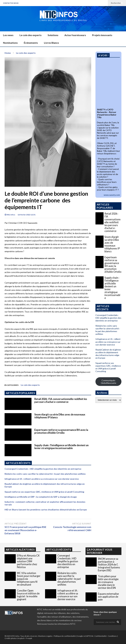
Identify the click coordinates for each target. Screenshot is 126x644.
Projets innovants (102, 35)
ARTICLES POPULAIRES (20, 393)
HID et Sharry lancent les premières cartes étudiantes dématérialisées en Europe (46, 510)
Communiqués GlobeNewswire (109, 382)
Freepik (29, 638)
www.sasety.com (112, 195)
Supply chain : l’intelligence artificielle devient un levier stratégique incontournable (61, 447)
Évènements (31, 43)
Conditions (112, 636)
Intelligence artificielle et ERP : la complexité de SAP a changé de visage (41, 497)
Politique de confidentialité (65, 636)
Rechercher (117, 3)
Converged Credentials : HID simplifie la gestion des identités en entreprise (43, 469)
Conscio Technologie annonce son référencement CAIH (72, 528)
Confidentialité (100, 636)
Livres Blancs (51, 43)
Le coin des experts (31, 35)
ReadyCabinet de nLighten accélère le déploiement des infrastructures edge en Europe (108, 354)
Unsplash (21, 638)
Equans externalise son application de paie (108, 597)
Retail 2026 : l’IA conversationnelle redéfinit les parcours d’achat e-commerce (61, 400)
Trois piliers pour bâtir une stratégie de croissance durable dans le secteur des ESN (108, 582)
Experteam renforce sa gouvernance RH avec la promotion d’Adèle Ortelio (61, 431)
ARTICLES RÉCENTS (59, 550)
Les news (8, 35)
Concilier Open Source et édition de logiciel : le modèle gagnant (28, 595)
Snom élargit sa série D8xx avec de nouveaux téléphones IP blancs (112, 244)
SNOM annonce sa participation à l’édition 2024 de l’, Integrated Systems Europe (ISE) (109, 564)
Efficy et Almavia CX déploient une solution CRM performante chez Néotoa (28, 561)
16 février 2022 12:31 (26, 215)
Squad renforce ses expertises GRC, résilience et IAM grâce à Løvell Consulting (44, 492)
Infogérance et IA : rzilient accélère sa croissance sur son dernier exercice (42, 479)
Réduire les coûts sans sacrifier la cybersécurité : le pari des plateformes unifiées (45, 474)
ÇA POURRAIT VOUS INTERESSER (100, 551)
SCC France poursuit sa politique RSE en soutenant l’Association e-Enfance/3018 (25, 530)
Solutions (53, 35)
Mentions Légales (45, 636)
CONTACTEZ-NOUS (11, 3)
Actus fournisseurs (75, 35)
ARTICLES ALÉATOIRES (20, 550)
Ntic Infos (10, 215)
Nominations (10, 43)
